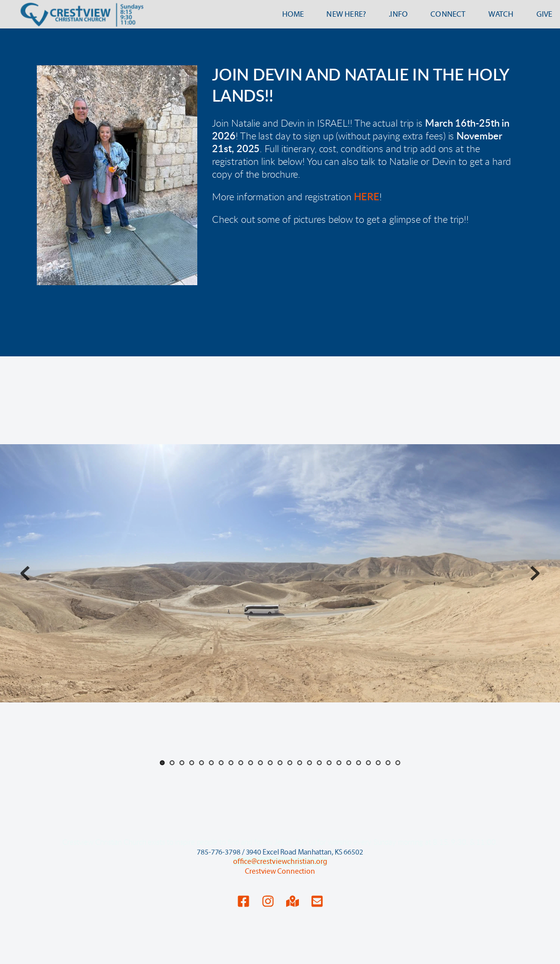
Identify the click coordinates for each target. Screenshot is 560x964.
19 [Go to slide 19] (339, 763)
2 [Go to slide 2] (172, 763)
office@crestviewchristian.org (280, 861)
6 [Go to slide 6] (211, 763)
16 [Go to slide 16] (309, 763)
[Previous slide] (25, 573)
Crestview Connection (280, 871)
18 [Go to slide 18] (329, 763)
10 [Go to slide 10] (250, 763)
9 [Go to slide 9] (240, 763)
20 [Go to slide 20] (348, 763)
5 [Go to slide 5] (201, 763)
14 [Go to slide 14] (290, 763)
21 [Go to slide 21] (358, 763)
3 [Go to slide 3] (182, 763)
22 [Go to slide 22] (368, 763)
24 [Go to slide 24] (388, 763)
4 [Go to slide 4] (191, 763)
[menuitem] (293, 14)
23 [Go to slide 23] (378, 763)
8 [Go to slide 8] (231, 763)
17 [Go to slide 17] (319, 763)
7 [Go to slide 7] (221, 763)
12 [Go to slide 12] (270, 763)
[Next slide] (535, 573)
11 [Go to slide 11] (260, 763)
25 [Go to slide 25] (398, 763)
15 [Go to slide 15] (299, 763)
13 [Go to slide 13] (280, 763)
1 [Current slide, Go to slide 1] (162, 763)
